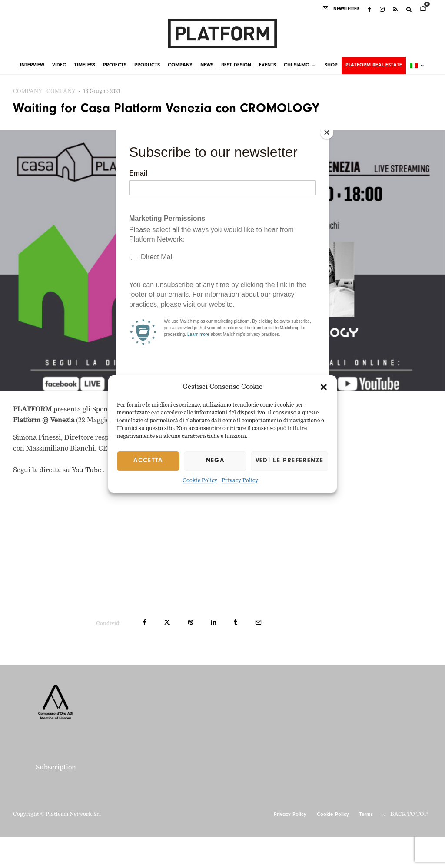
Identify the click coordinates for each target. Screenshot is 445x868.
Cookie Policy (200, 481)
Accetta (148, 461)
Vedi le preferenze (289, 461)
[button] (324, 388)
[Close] (327, 133)
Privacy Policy (240, 481)
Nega (215, 461)
